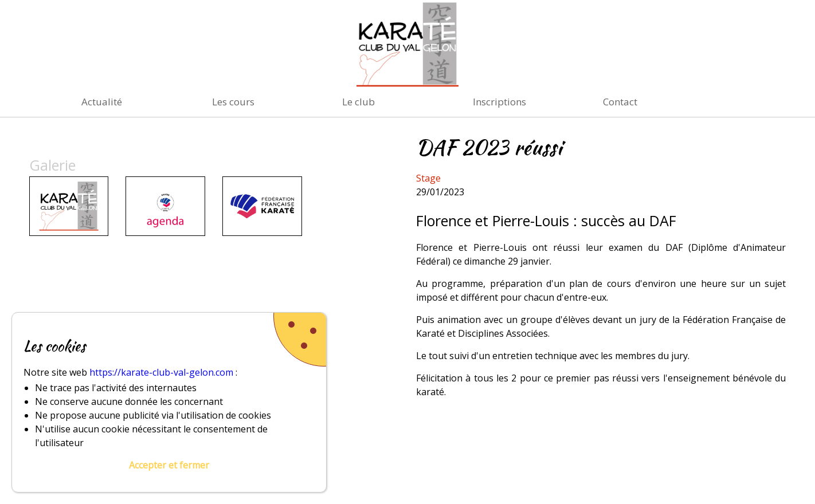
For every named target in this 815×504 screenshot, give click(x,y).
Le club (358, 102)
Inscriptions (499, 102)
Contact (620, 102)
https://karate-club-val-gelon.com (161, 372)
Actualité (102, 102)
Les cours (233, 102)
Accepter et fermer (169, 465)
